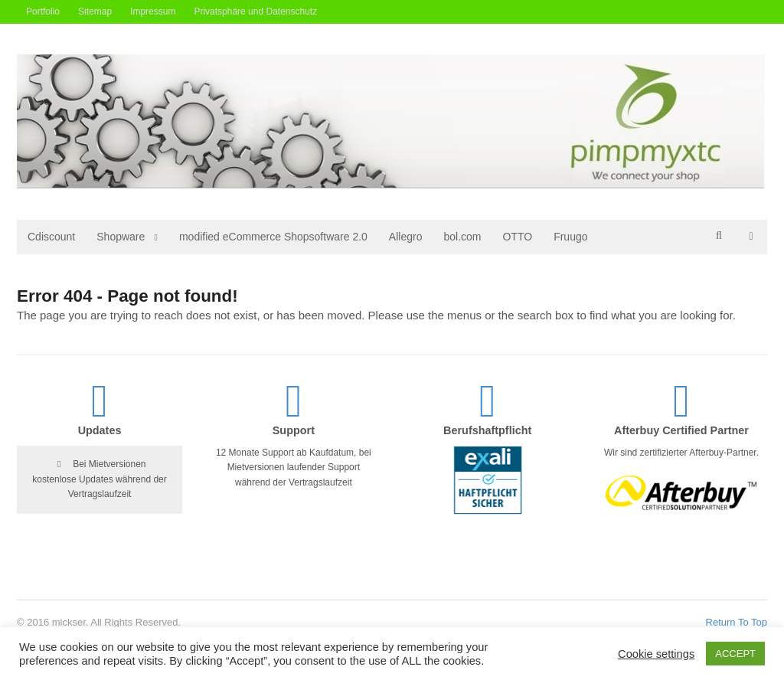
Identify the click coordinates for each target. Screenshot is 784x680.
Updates (100, 430)
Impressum (153, 11)
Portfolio (43, 11)
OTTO (517, 237)
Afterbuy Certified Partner (681, 430)
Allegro (406, 237)
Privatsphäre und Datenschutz (255, 11)
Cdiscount (51, 237)
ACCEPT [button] (735, 654)
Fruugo (570, 237)
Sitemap (95, 11)
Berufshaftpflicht (487, 430)
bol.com (462, 237)
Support (294, 430)
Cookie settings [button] (656, 654)
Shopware (121, 237)
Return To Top (737, 622)
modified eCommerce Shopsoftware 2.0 (273, 237)
